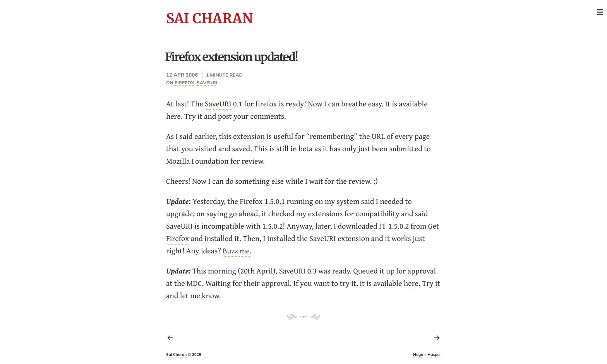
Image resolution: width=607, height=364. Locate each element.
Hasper (434, 355)
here (173, 116)
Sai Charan (209, 19)
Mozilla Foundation (197, 161)
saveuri (207, 83)
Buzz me (236, 251)
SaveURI (218, 104)
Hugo (418, 355)
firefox (184, 83)
